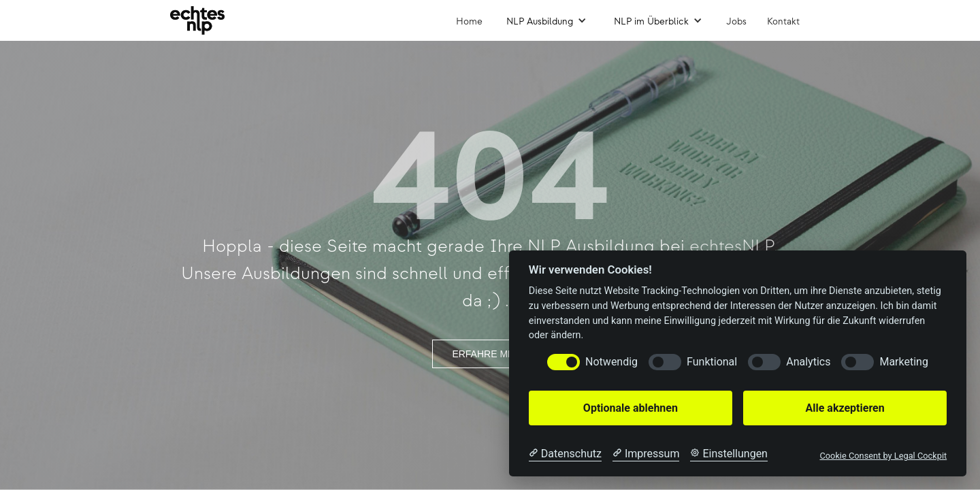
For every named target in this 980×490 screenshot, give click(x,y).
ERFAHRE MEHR (490, 354)
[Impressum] (646, 454)
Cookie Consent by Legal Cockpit (883, 456)
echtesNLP (732, 247)
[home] (197, 20)
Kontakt (783, 21)
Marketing (903, 362)
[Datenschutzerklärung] (565, 454)
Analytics (808, 362)
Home (469, 21)
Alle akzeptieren (845, 408)
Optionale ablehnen (631, 408)
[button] (546, 20)
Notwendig (611, 362)
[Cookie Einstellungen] (729, 454)
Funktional (712, 362)
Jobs (736, 21)
